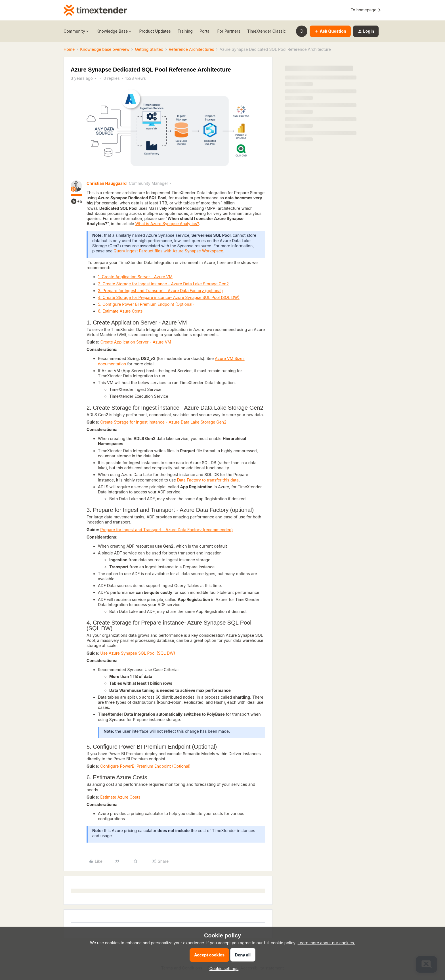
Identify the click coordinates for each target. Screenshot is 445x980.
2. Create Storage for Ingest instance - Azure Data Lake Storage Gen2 (163, 284)
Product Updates (155, 31)
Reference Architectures (192, 49)
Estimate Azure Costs (120, 797)
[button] (330, 31)
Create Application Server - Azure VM (136, 342)
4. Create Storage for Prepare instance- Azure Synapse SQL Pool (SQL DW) (169, 297)
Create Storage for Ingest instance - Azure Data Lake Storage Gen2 (163, 422)
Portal (205, 31)
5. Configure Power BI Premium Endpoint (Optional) (146, 304)
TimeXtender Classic (266, 31)
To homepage (366, 10)
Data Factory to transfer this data (208, 480)
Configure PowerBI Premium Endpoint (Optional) (145, 766)
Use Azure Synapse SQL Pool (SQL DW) (138, 653)
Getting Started (149, 49)
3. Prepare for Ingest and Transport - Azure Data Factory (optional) (160, 291)
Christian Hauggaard (107, 183)
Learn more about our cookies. (327, 943)
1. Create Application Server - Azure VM (135, 277)
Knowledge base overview (105, 49)
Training (185, 31)
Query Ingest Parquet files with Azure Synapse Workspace (168, 251)
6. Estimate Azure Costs (120, 311)
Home (69, 49)
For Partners (229, 31)
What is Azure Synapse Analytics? (167, 224)
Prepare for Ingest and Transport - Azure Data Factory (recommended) (166, 530)
